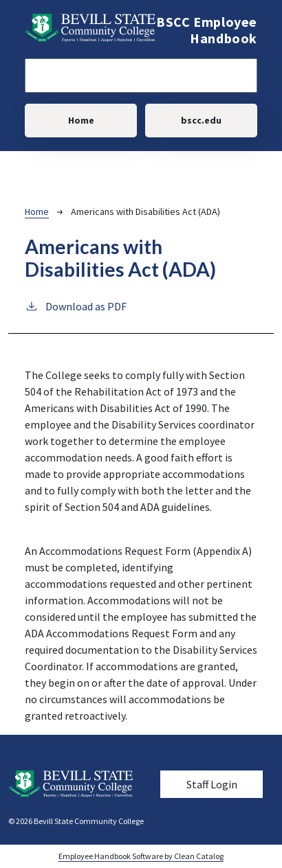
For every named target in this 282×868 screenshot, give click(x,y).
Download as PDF (76, 306)
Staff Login (212, 784)
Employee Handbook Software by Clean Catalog (141, 856)
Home (81, 120)
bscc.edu (201, 120)
